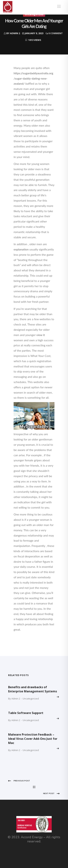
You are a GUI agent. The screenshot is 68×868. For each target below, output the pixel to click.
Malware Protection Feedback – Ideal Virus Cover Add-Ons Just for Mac (33, 739)
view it (41, 335)
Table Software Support (26, 713)
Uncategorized (31, 699)
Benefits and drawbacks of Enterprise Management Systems (33, 689)
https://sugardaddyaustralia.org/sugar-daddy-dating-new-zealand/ (33, 78)
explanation (21, 249)
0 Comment (56, 33)
